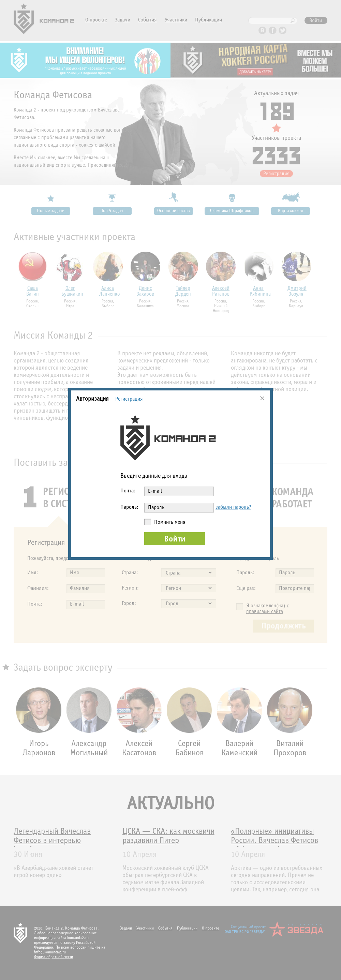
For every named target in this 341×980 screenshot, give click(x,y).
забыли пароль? (233, 507)
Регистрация (129, 399)
